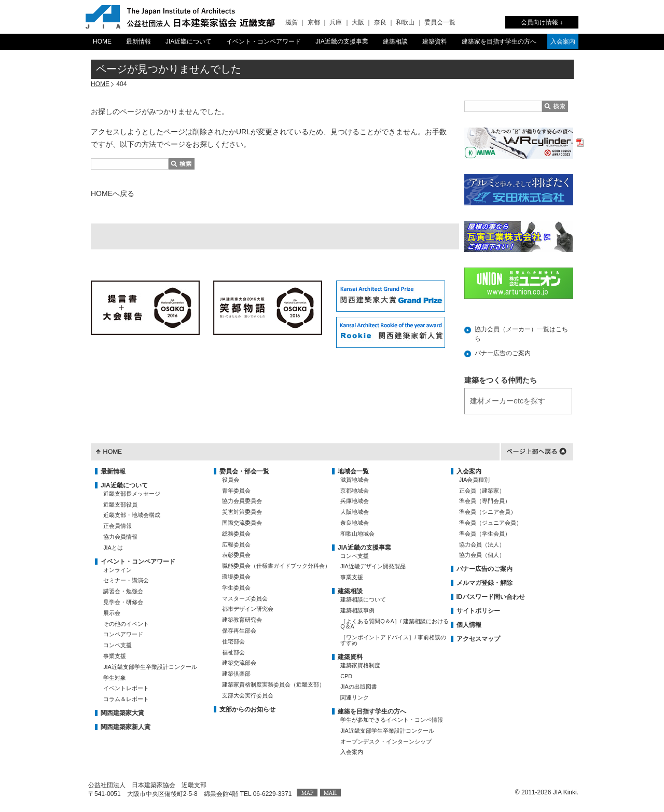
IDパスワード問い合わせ (491, 597)
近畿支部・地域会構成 (132, 515)
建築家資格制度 (360, 665)
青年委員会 (236, 491)
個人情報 (469, 625)
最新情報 (139, 41)
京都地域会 (355, 491)
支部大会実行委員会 (248, 695)
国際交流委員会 (242, 523)
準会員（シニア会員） (488, 512)
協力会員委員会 (242, 501)
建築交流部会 (239, 663)
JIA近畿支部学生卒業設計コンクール (150, 667)
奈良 (380, 22)
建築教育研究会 (242, 620)
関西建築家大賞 (122, 713)
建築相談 (395, 41)
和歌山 (405, 22)
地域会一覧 (353, 471)
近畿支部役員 (120, 505)
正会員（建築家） (482, 491)
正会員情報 (117, 526)
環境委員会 (236, 577)
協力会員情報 (120, 537)
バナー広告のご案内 (503, 353)
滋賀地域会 (355, 480)
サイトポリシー (478, 611)
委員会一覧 (440, 22)
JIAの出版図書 (359, 687)
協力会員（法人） (482, 544)
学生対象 (115, 678)
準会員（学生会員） (485, 534)
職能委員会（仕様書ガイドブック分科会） (276, 566)
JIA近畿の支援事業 (342, 41)
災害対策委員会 (242, 512)
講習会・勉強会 (123, 591)
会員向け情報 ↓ (542, 22)
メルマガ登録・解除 (485, 583)
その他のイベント (126, 624)
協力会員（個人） (482, 555)
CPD (346, 676)
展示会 (112, 613)
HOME (102, 41)
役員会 (231, 480)
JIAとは (113, 548)
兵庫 (336, 22)
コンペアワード (123, 634)
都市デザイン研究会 (248, 609)
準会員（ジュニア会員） (490, 523)
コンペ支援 (117, 645)
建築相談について (363, 599)
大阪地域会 (355, 512)
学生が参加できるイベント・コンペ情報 (392, 720)
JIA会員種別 (475, 480)
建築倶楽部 (236, 674)
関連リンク (355, 697)
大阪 (358, 22)
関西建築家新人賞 (126, 727)
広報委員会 (236, 544)
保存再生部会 (239, 631)
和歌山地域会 (357, 534)
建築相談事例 (357, 610)
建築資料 (435, 41)
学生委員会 (236, 587)
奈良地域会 (355, 523)
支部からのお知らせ (247, 709)
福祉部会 (233, 652)
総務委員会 (236, 534)
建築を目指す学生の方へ (372, 711)
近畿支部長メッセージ (132, 494)
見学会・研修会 (123, 602)
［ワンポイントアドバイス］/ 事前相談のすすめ (393, 640)
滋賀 (292, 22)
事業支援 (115, 656)
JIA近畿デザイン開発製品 (373, 566)
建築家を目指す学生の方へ (499, 41)
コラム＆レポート (126, 699)
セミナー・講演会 (126, 580)
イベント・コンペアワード (264, 41)
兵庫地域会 (355, 501)
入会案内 (563, 41)
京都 (314, 22)
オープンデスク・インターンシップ (386, 741)
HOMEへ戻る (113, 193)
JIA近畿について (189, 41)
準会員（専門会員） (485, 501)
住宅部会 (233, 641)
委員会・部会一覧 (244, 471)
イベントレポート (126, 688)
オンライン (117, 570)
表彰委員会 (236, 555)
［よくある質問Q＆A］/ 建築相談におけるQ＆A (395, 624)
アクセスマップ (478, 639)
